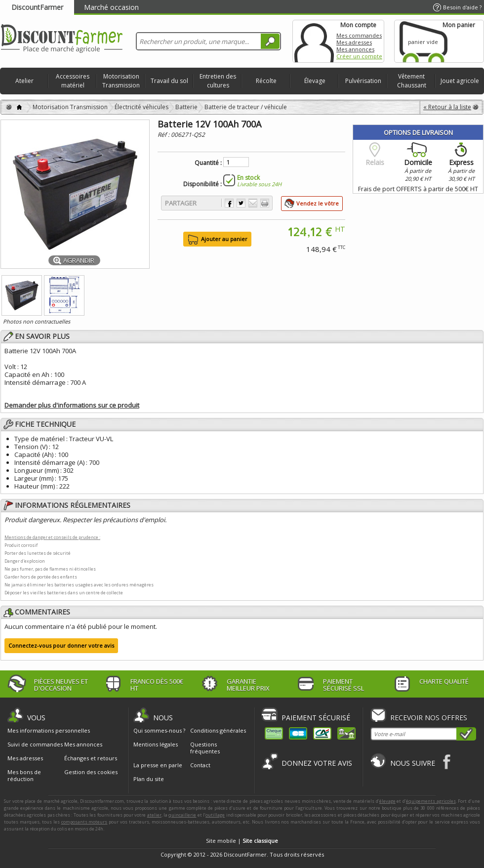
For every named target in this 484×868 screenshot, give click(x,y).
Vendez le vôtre (318, 203)
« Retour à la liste (447, 107)
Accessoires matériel (73, 81)
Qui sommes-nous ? (159, 730)
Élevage (315, 81)
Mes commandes (359, 35)
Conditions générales (218, 730)
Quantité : (208, 163)
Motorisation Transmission (121, 81)
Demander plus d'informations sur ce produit (72, 405)
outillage (215, 815)
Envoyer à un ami (253, 203)
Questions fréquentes (205, 748)
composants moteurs (84, 822)
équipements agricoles (431, 801)
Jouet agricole (460, 81)
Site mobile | (242, 841)
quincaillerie (182, 815)
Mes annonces (355, 49)
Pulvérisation (363, 81)
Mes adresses (354, 42)
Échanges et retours (91, 758)
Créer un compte (359, 56)
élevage (387, 801)
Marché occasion (111, 7)
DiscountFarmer (37, 7)
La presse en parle (158, 765)
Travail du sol (169, 81)
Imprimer (265, 203)
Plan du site (149, 779)
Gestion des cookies (91, 772)
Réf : (164, 135)
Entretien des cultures (218, 81)
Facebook (447, 762)
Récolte (266, 81)
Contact (200, 765)
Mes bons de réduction (24, 776)
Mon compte (314, 41)
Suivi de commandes (35, 744)
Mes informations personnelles (49, 731)
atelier (154, 815)
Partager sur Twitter (241, 203)
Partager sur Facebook (229, 203)
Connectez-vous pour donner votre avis (61, 645)
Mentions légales (156, 744)
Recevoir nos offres (429, 718)
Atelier (24, 81)
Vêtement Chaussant (412, 81)
